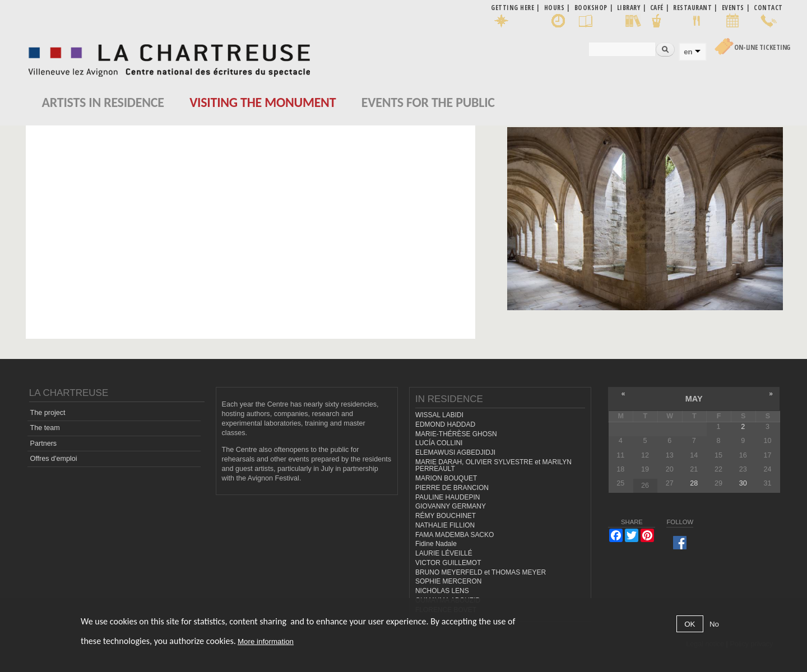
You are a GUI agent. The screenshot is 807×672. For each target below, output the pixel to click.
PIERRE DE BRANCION (452, 488)
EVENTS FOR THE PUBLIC (428, 102)
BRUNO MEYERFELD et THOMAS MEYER (481, 572)
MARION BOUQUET (446, 478)
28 (694, 483)
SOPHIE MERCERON (448, 581)
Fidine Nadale (436, 544)
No (714, 624)
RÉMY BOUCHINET (446, 516)
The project (48, 413)
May (694, 399)
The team (45, 428)
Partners (44, 444)
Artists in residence (103, 102)
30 (743, 483)
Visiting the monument (263, 102)
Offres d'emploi (54, 459)
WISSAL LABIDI (439, 415)
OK (690, 624)
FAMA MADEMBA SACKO (454, 535)
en (688, 52)
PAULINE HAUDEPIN (448, 497)
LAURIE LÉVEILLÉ (444, 553)
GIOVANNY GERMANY (451, 506)
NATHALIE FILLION (445, 525)
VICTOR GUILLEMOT (448, 563)
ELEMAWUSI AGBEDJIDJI (455, 452)
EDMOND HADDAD (445, 424)
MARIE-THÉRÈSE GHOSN (456, 434)
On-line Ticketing (762, 47)
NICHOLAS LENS (442, 591)
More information (266, 641)
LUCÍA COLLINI (439, 443)
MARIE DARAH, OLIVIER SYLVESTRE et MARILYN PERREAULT (493, 466)
